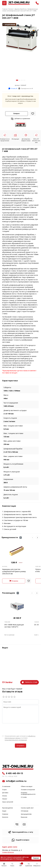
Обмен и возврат (27, 787)
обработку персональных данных (20, 737)
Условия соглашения (28, 790)
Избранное (37, 866)
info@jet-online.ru (16, 781)
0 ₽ (21, 866)
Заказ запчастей (8, 802)
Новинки (5, 814)
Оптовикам (25, 811)
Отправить (20, 746)
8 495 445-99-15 (15, 773)
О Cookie (24, 797)
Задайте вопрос (23, 840)
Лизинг (5, 799)
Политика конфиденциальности (28, 794)
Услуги (4, 790)
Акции (4, 811)
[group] (20, 37)
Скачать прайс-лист (27, 808)
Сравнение (29, 866)
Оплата (5, 796)
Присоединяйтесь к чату (23, 832)
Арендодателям (26, 814)
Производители (7, 808)
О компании (6, 787)
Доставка (5, 793)
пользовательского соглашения (16, 740)
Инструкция (15, 139)
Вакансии (24, 817)
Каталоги (5, 817)
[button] (17, 80)
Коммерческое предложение (5, 140)
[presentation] (19, 729)
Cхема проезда (8, 852)
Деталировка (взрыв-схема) (26, 140)
